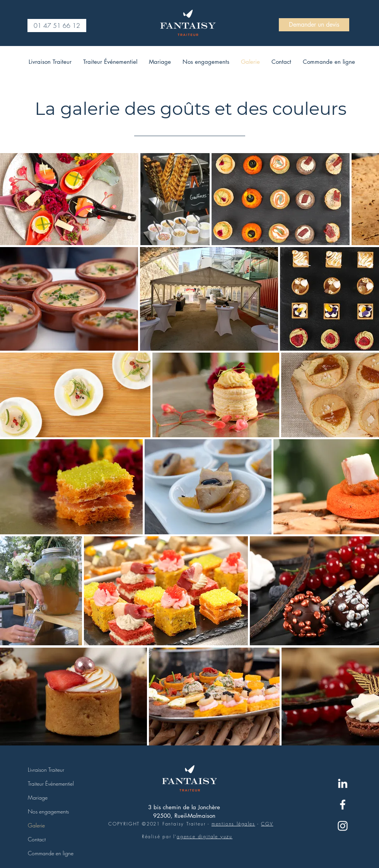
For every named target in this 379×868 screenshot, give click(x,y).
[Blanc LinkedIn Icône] (343, 783)
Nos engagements (48, 811)
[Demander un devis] (314, 25)
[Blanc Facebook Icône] (343, 805)
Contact (37, 839)
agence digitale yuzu (205, 836)
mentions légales (233, 824)
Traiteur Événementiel (51, 784)
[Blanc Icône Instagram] (343, 826)
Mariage (38, 797)
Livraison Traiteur (46, 770)
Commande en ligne (51, 853)
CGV (267, 824)
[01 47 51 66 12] (57, 26)
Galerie (36, 825)
